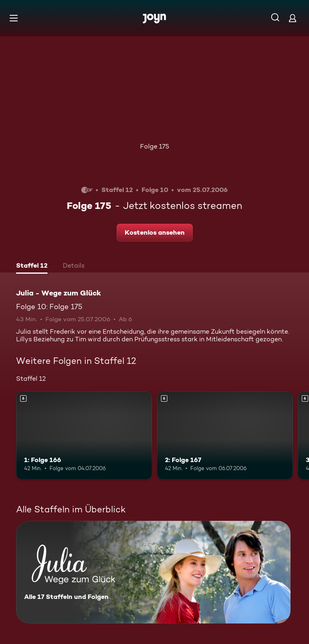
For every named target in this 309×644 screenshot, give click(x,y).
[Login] (293, 18)
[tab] (32, 266)
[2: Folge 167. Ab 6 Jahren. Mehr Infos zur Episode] (225, 436)
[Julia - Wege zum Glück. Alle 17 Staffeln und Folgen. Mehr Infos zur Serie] (153, 572)
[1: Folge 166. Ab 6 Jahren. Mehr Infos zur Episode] (84, 436)
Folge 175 (154, 146)
